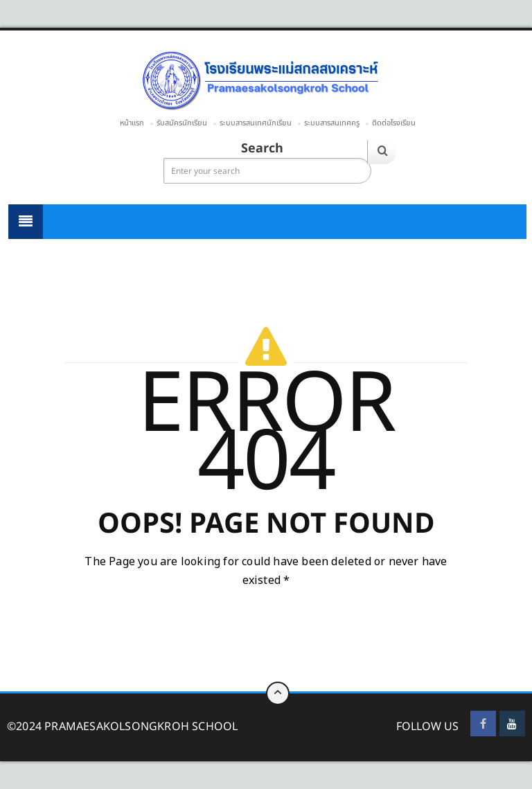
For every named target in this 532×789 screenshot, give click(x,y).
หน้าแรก (132, 123)
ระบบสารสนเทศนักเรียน (256, 123)
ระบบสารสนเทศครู (332, 123)
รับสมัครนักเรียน (182, 123)
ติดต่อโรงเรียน (394, 123)
